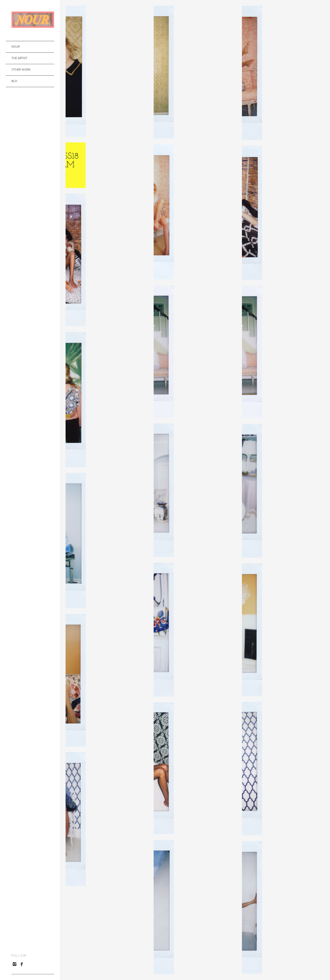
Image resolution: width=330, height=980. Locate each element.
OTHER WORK (21, 70)
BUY (14, 81)
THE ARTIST (19, 58)
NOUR (16, 47)
